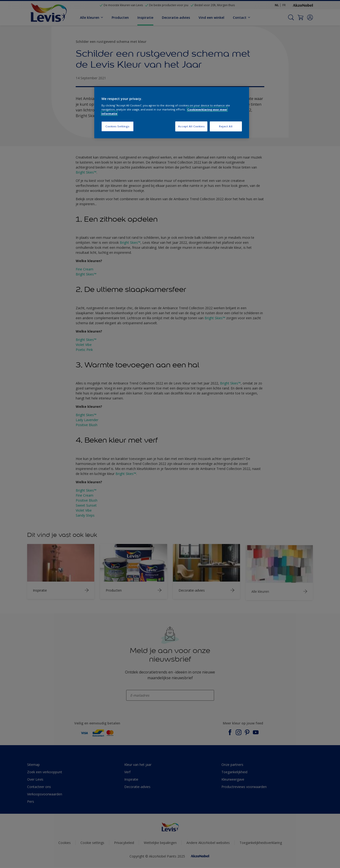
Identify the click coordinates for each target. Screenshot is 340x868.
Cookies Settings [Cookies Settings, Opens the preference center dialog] (117, 126)
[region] (172, 113)
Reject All (226, 126)
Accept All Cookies (191, 126)
